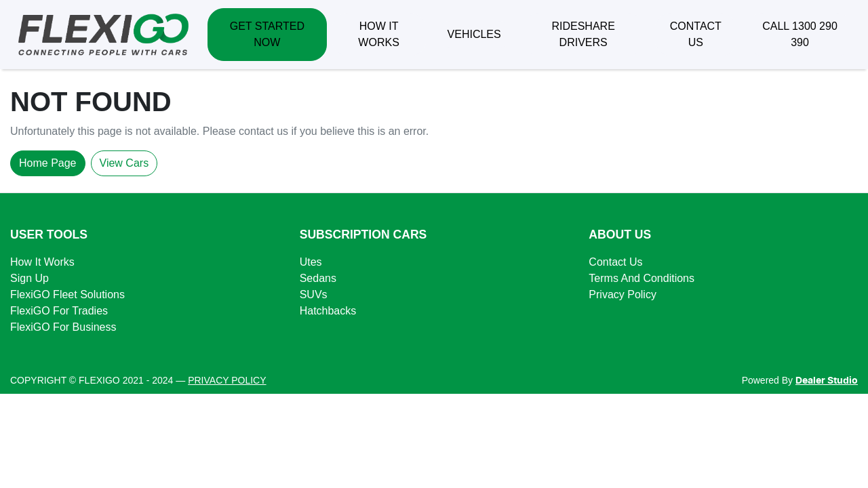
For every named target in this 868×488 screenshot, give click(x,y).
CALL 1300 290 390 (800, 34)
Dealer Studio (827, 381)
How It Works (42, 262)
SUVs (314, 294)
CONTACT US (696, 34)
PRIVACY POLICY (227, 380)
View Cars (124, 163)
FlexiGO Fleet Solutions (67, 294)
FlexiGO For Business (63, 327)
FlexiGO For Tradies (59, 311)
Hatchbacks (328, 311)
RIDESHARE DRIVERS (583, 34)
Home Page (48, 163)
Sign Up (29, 278)
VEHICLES (474, 34)
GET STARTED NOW (267, 34)
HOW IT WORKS (378, 34)
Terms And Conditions (642, 278)
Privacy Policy (623, 294)
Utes (311, 262)
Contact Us (615, 262)
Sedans (318, 278)
